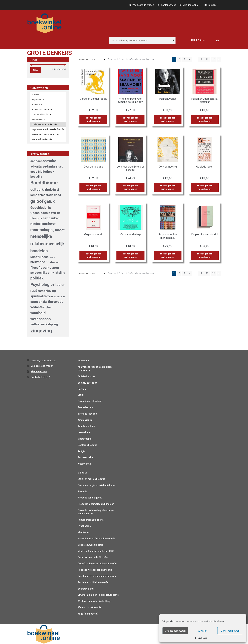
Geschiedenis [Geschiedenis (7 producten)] (41, 208)
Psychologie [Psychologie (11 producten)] (41, 285)
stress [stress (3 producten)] (53, 297)
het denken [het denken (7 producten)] (51, 218)
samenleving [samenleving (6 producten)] (47, 291)
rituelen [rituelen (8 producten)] (59, 285)
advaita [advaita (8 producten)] (50, 161)
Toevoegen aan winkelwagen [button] (93, 120)
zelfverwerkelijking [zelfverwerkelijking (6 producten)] (44, 324)
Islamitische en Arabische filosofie (96, 539)
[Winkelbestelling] (92, 59)
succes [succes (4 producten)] (61, 296)
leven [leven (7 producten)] (52, 224)
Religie (81, 451)
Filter (36, 70)
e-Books (36, 95)
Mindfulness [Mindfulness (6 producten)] (39, 257)
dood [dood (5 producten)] (57, 195)
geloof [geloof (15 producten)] (37, 201)
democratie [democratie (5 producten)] (46, 195)
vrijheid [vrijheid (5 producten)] (48, 307)
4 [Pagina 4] (190, 59)
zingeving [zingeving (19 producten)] (41, 331)
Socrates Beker (86, 589)
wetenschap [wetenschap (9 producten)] (41, 319)
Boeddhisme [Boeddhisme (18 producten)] (44, 183)
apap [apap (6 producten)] (34, 172)
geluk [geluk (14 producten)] (49, 201)
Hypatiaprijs (84, 526)
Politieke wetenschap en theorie (95, 570)
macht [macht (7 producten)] (60, 230)
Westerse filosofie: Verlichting (46, 134)
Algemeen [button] (38, 100)
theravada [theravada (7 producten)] (56, 302)
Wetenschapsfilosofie (43, 139)
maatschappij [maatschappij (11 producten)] (42, 230)
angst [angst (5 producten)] (59, 167)
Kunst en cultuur (86, 426)
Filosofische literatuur (43, 110)
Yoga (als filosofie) (88, 614)
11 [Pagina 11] (207, 59)
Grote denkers (85, 407)
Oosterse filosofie (42, 115)
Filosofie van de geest (90, 498)
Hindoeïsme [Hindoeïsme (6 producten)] (39, 224)
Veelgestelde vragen (143, 5)
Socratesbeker (86, 457)
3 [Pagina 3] (184, 59)
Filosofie (37, 105)
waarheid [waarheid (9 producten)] (38, 313)
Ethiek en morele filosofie (91, 479)
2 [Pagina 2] (179, 59)
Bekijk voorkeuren (230, 631)
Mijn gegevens (192, 5)
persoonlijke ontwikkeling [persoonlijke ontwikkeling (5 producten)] (48, 273)
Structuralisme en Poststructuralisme (98, 595)
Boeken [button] (213, 5)
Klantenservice (168, 5)
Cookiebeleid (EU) (40, 377)
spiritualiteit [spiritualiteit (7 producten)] (39, 296)
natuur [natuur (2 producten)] (52, 257)
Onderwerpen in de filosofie (46, 124)
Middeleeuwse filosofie (90, 545)
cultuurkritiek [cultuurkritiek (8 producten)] (41, 189)
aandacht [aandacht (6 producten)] (37, 161)
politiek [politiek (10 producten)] (37, 278)
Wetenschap (84, 464)
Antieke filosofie (86, 376)
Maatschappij (85, 439)
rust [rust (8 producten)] (34, 291)
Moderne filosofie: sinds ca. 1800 (96, 551)
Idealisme (83, 532)
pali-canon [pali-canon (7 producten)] (51, 268)
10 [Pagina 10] (201, 59)
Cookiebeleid (201, 638)
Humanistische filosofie (91, 520)
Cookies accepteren (175, 631)
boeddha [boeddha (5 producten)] (36, 177)
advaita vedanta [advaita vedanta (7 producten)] (43, 166)
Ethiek (81, 395)
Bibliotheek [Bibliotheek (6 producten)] (46, 172)
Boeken (82, 389)
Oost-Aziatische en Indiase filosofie (97, 564)
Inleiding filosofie (87, 414)
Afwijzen (203, 631)
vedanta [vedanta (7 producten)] (36, 307)
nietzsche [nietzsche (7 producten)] (38, 262)
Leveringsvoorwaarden (43, 360)
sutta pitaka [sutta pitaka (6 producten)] (39, 302)
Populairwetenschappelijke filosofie (48, 129)
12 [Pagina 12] (213, 59)
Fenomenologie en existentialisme (96, 485)
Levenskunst (84, 432)
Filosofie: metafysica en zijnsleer (96, 504)
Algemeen (83, 361)
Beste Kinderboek (87, 383)
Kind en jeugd (85, 420)
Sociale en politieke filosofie (93, 582)
